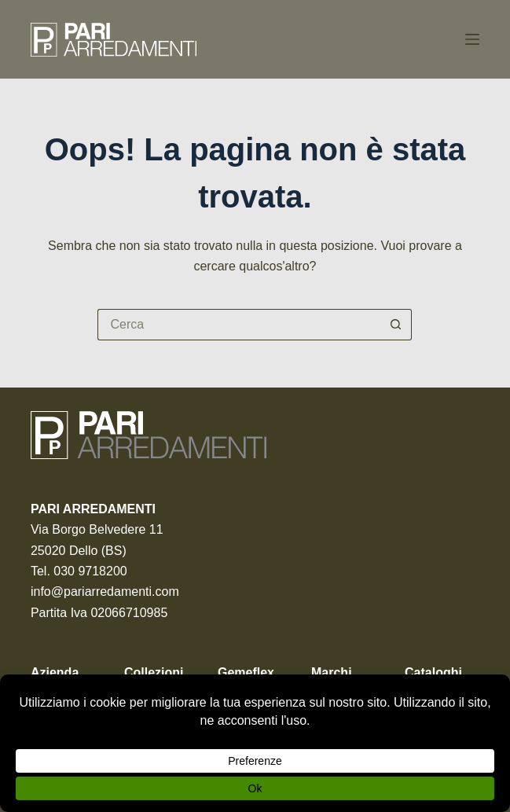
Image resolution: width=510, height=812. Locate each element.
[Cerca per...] (239, 325)
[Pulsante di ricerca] (396, 325)
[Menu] (472, 39)
